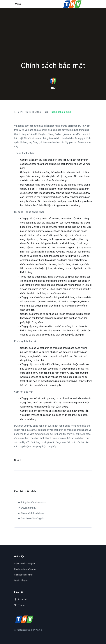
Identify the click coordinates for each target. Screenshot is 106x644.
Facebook (21, 599)
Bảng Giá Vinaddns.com (32, 502)
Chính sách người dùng (25, 569)
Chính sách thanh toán (31, 513)
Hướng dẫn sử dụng (60, 112)
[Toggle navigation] (24, 4)
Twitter (20, 605)
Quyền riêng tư (27, 508)
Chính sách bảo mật (24, 575)
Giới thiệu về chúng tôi (31, 519)
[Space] (72, 4)
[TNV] (24, 619)
